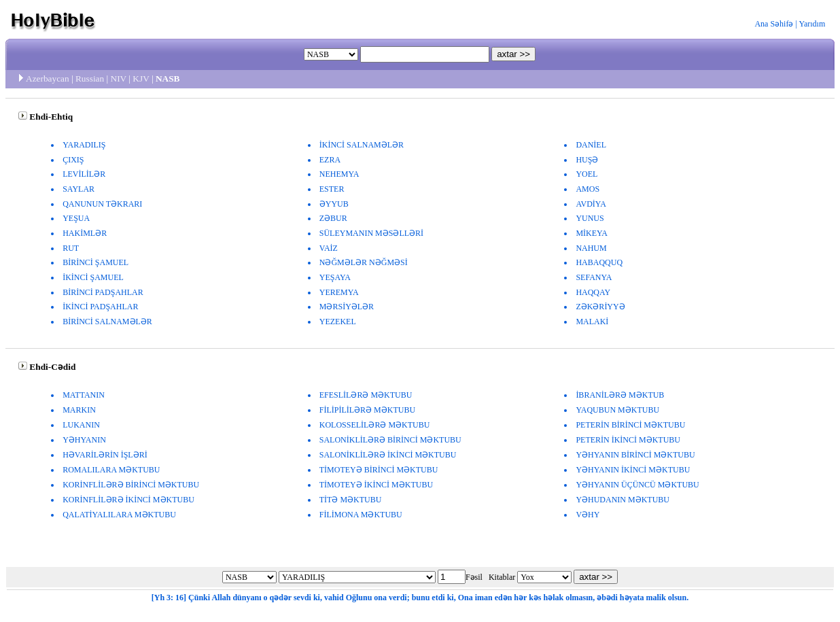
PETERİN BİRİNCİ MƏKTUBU (630, 425)
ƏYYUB (334, 204)
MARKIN (79, 410)
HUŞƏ (587, 160)
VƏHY (588, 515)
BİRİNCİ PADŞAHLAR (103, 292)
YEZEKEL (338, 322)
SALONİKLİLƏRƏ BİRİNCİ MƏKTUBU (390, 440)
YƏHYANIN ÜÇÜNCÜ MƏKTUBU (637, 485)
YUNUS (590, 218)
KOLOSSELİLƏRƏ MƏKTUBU (375, 425)
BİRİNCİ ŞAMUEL (95, 262)
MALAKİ (592, 322)
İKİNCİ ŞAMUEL (93, 277)
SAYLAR (78, 189)
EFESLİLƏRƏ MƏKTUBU (366, 395)
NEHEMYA (339, 174)
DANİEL (591, 145)
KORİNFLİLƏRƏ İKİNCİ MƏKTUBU (128, 500)
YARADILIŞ (84, 145)
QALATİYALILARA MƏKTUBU (119, 515)
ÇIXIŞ (73, 160)
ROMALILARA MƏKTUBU (111, 470)
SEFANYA (594, 277)
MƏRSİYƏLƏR (347, 307)
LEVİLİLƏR (84, 174)
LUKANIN (81, 425)
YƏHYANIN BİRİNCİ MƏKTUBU (635, 455)
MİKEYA (592, 233)
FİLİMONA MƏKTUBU (361, 515)
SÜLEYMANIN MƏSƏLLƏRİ (371, 233)
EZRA (330, 160)
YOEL (587, 174)
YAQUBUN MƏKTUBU (617, 410)
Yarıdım (812, 24)
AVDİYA (591, 204)
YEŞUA (76, 218)
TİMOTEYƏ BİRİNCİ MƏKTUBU (379, 470)
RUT (71, 248)
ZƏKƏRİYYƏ (600, 307)
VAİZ (329, 248)
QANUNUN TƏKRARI (102, 204)
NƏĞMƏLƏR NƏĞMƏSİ (364, 262)
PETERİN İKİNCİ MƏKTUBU (628, 440)
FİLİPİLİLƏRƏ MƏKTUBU (367, 410)
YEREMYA (339, 292)
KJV (141, 79)
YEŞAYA (335, 277)
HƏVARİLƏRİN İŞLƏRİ (105, 455)
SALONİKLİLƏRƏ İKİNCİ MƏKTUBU (388, 455)
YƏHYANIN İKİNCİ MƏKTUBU (633, 470)
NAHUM (591, 248)
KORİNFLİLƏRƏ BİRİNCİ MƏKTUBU (131, 485)
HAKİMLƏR (85, 233)
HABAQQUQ (599, 262)
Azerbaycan (48, 79)
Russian (90, 79)
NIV (119, 79)
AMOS (588, 189)
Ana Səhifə (774, 24)
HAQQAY (593, 292)
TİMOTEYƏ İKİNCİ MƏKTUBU (376, 485)
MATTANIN (84, 395)
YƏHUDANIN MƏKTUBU (623, 500)
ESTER (332, 189)
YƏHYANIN (84, 440)
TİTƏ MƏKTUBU (351, 500)
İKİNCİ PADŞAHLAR (100, 307)
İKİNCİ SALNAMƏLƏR (362, 145)
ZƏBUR (333, 218)
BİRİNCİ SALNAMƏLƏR (107, 322)
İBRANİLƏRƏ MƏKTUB (620, 395)
